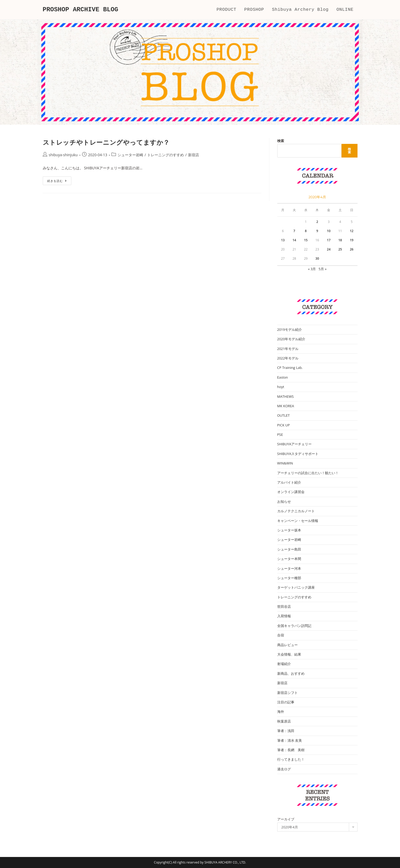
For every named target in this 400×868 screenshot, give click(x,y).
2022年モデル (288, 358)
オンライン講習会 (291, 492)
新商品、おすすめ (291, 673)
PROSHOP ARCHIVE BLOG (81, 10)
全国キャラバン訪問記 (294, 626)
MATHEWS (286, 396)
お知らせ (284, 501)
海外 (281, 712)
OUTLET (284, 415)
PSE (280, 435)
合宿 (281, 635)
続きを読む (59, 182)
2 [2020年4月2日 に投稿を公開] (317, 222)
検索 (281, 141)
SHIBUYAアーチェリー (295, 444)
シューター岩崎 (130, 155)
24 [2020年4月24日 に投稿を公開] (329, 249)
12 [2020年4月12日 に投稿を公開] (352, 231)
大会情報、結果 (289, 654)
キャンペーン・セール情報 (298, 521)
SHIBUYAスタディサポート (298, 454)
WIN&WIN (285, 463)
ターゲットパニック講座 (296, 587)
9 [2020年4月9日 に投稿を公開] (317, 231)
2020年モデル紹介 (291, 339)
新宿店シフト (287, 693)
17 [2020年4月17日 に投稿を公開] (329, 240)
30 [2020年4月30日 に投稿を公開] (317, 258)
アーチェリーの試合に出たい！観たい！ (308, 473)
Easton (283, 377)
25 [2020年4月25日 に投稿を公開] (340, 249)
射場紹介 (284, 664)
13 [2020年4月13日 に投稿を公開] (283, 240)
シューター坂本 (289, 530)
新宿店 (194, 155)
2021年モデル (288, 349)
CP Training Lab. (290, 368)
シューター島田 (289, 549)
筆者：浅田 (286, 731)
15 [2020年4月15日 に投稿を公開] (306, 240)
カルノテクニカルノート (296, 511)
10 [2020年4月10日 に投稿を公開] (329, 231)
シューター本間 (289, 559)
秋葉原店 (284, 721)
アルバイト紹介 (289, 482)
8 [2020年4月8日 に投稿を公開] (306, 231)
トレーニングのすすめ (166, 155)
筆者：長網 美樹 (291, 750)
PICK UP (284, 425)
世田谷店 (284, 606)
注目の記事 (286, 702)
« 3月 (312, 269)
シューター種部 (289, 578)
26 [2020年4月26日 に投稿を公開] (352, 249)
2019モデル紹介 (290, 330)
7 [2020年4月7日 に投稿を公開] (294, 231)
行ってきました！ (291, 759)
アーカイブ (286, 819)
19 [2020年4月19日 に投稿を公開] (352, 240)
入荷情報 (284, 616)
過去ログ (284, 769)
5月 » (323, 269)
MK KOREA (286, 406)
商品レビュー (287, 645)
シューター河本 (289, 568)
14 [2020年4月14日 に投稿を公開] (294, 240)
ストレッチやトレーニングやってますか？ (106, 142)
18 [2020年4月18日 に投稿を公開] (340, 240)
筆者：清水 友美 (290, 740)
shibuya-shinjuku (63, 155)
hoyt (281, 387)
